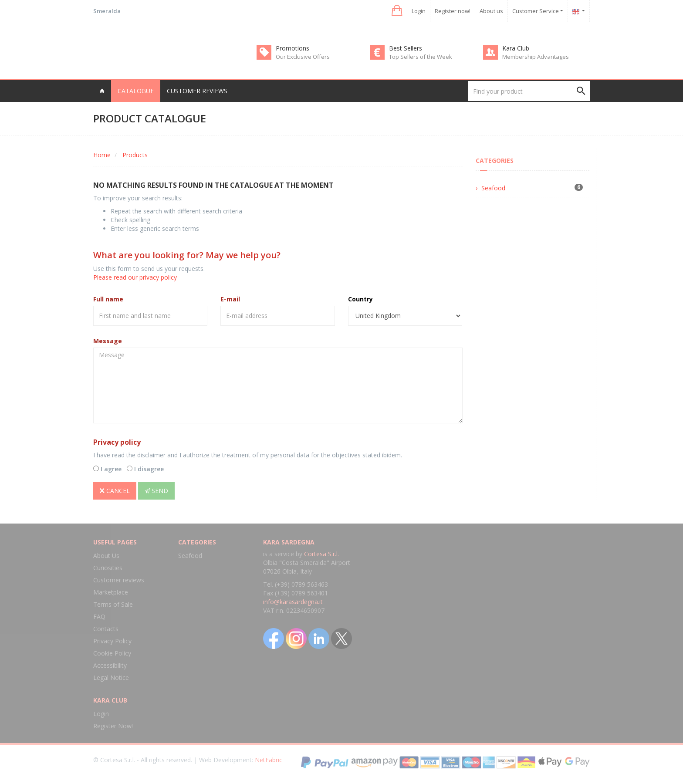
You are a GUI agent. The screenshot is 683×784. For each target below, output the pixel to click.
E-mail (230, 299)
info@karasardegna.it (293, 602)
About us (491, 11)
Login (419, 11)
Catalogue (136, 91)
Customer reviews (197, 91)
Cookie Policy (112, 653)
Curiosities (108, 568)
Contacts (106, 629)
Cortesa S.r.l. (321, 554)
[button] (396, 11)
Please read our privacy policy (135, 277)
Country (360, 299)
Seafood (493, 188)
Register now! (453, 11)
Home (102, 155)
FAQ (99, 617)
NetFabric (269, 760)
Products (135, 155)
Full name (108, 299)
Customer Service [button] (538, 11)
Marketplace (111, 592)
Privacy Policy (112, 641)
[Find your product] (529, 91)
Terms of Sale (113, 604)
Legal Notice (111, 678)
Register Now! (113, 726)
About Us (106, 556)
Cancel (115, 491)
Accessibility (110, 665)
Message (108, 341)
